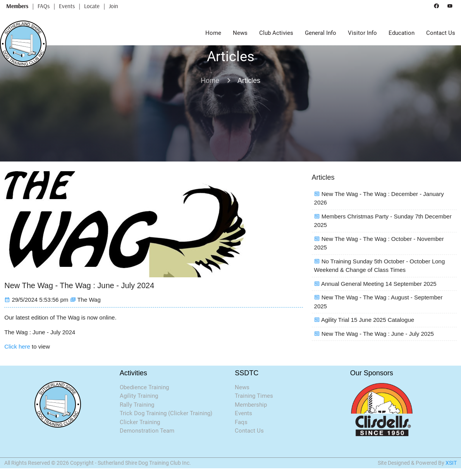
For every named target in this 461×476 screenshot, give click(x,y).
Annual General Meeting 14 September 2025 (379, 284)
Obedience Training (144, 387)
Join (114, 6)
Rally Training (137, 405)
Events (67, 6)
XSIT (451, 463)
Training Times (254, 396)
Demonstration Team (147, 431)
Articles (249, 81)
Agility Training (139, 396)
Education (402, 33)
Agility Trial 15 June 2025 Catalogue (368, 320)
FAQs (44, 6)
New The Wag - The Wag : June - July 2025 (378, 334)
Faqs (241, 422)
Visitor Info (362, 33)
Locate (92, 6)
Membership (251, 405)
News (240, 33)
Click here (17, 346)
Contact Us (441, 33)
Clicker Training (140, 422)
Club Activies (276, 33)
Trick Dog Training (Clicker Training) (166, 413)
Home (213, 33)
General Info (321, 33)
